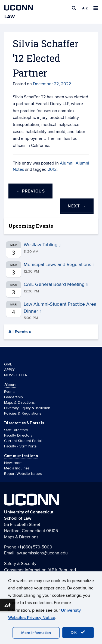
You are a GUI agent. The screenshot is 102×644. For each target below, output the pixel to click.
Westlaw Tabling (42, 245)
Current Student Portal (23, 441)
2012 (52, 169)
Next (77, 206)
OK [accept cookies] (78, 632)
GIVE (8, 364)
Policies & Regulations (23, 413)
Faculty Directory (18, 435)
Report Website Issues (23, 474)
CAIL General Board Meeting (56, 284)
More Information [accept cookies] (36, 633)
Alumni (67, 163)
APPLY (9, 370)
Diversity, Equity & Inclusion (27, 408)
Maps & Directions (19, 402)
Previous (30, 191)
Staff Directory (16, 430)
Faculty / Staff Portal (21, 446)
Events (10, 392)
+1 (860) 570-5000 (35, 547)
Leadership (13, 397)
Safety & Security (20, 564)
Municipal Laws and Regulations (59, 265)
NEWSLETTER (16, 375)
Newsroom (14, 463)
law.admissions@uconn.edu (42, 553)
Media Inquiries (17, 468)
